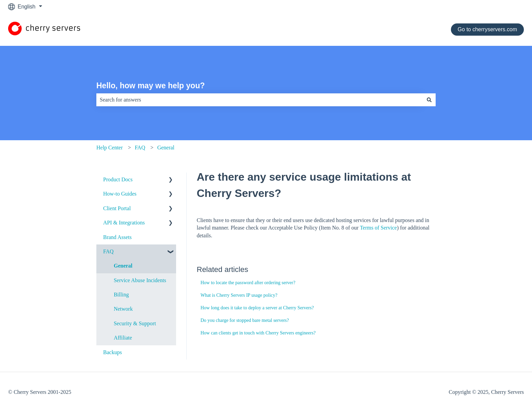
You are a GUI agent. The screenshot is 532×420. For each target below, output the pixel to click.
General (166, 148)
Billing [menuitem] (121, 295)
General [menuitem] (123, 266)
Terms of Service (378, 228)
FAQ (140, 148)
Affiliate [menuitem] (123, 338)
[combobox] (260, 100)
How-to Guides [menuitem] (120, 194)
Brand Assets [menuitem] (117, 237)
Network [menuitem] (123, 309)
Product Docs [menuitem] (118, 179)
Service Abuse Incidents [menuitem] (140, 280)
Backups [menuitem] (112, 352)
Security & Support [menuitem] (135, 323)
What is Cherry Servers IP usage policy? (239, 295)
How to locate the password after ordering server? (248, 283)
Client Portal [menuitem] (117, 208)
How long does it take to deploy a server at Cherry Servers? (257, 308)
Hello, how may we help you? (151, 86)
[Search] (429, 100)
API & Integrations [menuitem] (124, 223)
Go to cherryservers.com (487, 29)
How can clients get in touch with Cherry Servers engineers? (258, 333)
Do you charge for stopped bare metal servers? (245, 320)
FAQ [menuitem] (108, 251)
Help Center (110, 148)
